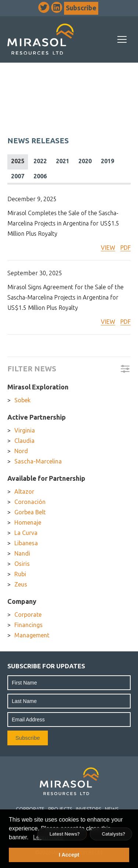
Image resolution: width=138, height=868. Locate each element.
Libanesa (26, 543)
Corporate (28, 615)
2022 (40, 161)
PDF (125, 248)
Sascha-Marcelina (38, 461)
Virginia (25, 430)
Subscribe (81, 8)
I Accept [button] (69, 855)
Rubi (20, 574)
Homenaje (28, 522)
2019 (107, 161)
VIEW (108, 248)
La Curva (26, 533)
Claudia (24, 441)
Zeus (21, 584)
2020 (85, 161)
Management (32, 635)
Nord (21, 451)
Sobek (22, 400)
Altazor (24, 491)
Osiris (22, 564)
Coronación (30, 502)
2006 (40, 176)
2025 (18, 161)
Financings (29, 625)
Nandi (22, 553)
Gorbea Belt (30, 512)
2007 (18, 176)
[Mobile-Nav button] (122, 39)
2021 (63, 161)
